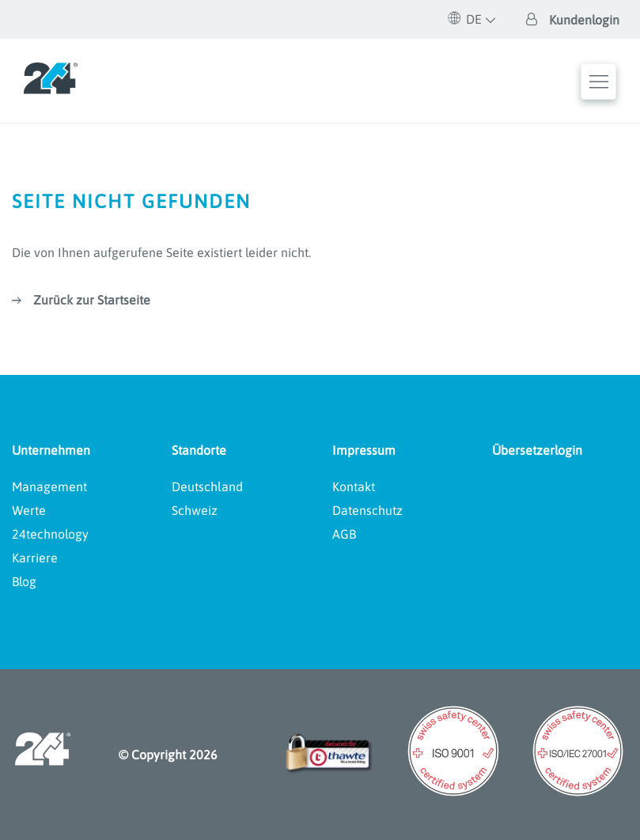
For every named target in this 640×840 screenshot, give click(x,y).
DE (465, 19)
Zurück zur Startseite (92, 300)
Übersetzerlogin (537, 450)
